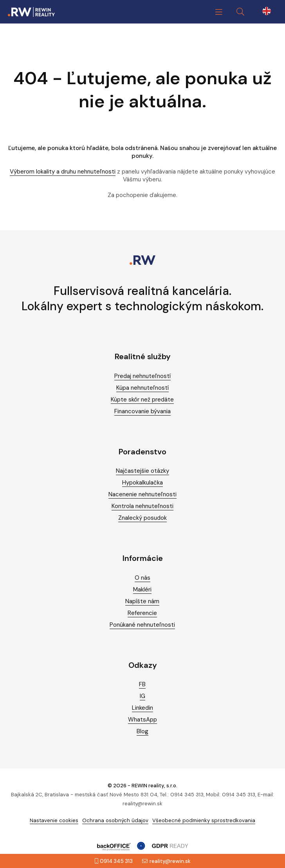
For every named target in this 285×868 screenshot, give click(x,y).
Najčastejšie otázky (142, 471)
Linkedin (142, 708)
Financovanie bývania (142, 411)
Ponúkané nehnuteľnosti (142, 625)
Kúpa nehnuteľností (142, 388)
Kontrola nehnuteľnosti (142, 506)
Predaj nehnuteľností (142, 376)
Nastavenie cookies (54, 820)
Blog (142, 731)
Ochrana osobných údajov (115, 820)
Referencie (142, 613)
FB (142, 684)
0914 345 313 (114, 861)
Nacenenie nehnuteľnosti (142, 494)
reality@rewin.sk (166, 861)
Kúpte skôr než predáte (142, 400)
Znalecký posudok (142, 518)
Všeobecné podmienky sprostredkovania (204, 820)
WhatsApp (142, 720)
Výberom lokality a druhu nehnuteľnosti (63, 172)
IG (142, 696)
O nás (142, 578)
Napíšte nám (142, 601)
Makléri (142, 590)
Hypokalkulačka (142, 483)
